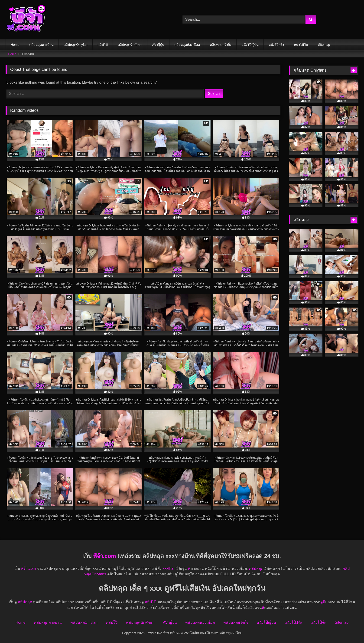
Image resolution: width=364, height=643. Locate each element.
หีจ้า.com (105, 556)
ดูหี (323, 602)
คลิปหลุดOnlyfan (75, 45)
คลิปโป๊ (103, 45)
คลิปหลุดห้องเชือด (187, 45)
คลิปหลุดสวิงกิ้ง (221, 45)
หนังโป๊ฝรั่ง (276, 45)
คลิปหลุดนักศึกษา (130, 45)
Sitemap (324, 45)
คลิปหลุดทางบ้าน (41, 45)
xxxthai (169, 568)
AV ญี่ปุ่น (158, 45)
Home (15, 45)
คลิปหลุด (256, 568)
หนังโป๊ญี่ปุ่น (250, 45)
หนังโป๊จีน (301, 45)
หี (189, 568)
